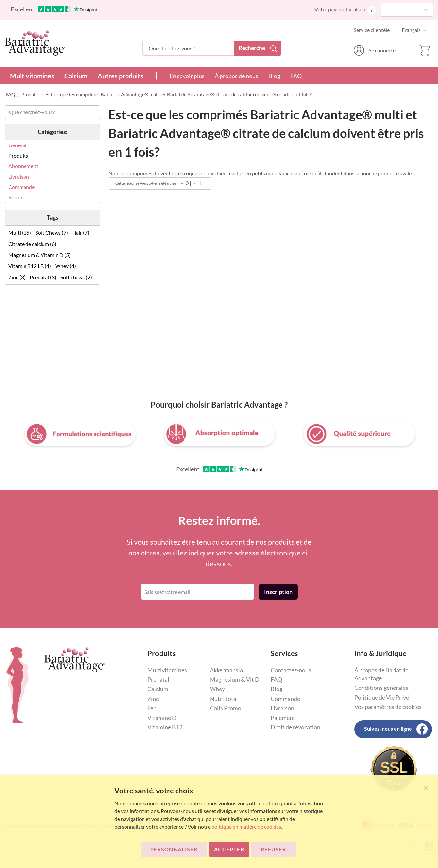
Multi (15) (20, 233)
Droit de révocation (295, 727)
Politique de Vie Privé (382, 697)
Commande (22, 187)
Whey (217, 689)
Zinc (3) (17, 277)
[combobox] (212, 48)
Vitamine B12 (165, 727)
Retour (16, 197)
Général (17, 145)
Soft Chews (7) (52, 233)
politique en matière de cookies (246, 827)
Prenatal (158, 679)
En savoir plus (187, 76)
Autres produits (120, 76)
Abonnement (23, 166)
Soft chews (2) (76, 277)
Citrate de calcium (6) (32, 244)
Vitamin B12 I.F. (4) (30, 266)
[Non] (195, 184)
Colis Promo (226, 708)
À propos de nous (236, 76)
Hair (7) (81, 233)
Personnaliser (174, 849)
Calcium (76, 76)
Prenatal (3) (43, 277)
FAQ (296, 76)
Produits (30, 94)
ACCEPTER (229, 849)
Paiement (283, 718)
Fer (152, 708)
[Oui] (182, 184)
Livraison (19, 176)
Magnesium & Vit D (235, 679)
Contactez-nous (291, 670)
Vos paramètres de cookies (388, 707)
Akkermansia (226, 670)
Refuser (273, 849)
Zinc (153, 699)
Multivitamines (32, 76)
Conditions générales (381, 688)
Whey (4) (66, 266)
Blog (274, 76)
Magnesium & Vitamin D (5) (40, 255)
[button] (416, 30)
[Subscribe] (278, 592)
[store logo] (35, 43)
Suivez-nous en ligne (388, 729)
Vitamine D (162, 718)
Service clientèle (372, 30)
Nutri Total (224, 699)
